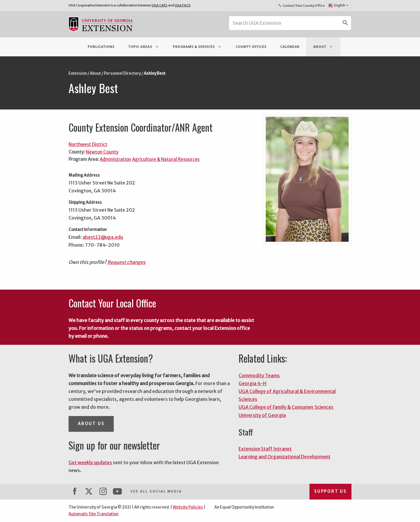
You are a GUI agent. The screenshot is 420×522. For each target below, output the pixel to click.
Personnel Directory (122, 73)
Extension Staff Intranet (265, 449)
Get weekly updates (90, 462)
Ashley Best (155, 73)
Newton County (102, 152)
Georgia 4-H (252, 383)
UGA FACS (183, 5)
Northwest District (88, 144)
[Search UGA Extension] (284, 23)
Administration (116, 159)
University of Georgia (262, 415)
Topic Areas (144, 47)
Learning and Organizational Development (285, 457)
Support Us (330, 491)
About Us (91, 424)
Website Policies (188, 507)
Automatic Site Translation (93, 514)
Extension (78, 73)
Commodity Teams (259, 375)
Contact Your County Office (301, 6)
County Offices (251, 47)
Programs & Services (197, 47)
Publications (101, 47)
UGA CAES (160, 5)
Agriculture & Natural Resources (166, 159)
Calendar (290, 47)
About (323, 47)
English (339, 6)
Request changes (126, 262)
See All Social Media (156, 491)
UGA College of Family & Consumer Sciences (286, 407)
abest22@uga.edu (103, 237)
